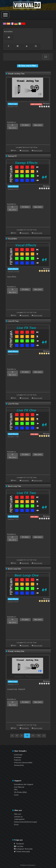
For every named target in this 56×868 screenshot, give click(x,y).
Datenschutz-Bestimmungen (26, 822)
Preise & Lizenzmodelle (23, 763)
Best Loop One (14, 569)
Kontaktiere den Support (24, 784)
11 (33, 736)
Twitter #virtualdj (22, 852)
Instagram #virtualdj (23, 849)
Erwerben (18, 757)
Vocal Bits (12, 239)
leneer (48, 103)
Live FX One (13, 404)
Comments (25, 150)
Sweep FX (12, 156)
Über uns (18, 814)
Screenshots (19, 765)
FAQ (16, 790)
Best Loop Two (14, 486)
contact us (18, 817)
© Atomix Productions (28, 865)
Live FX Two (13, 321)
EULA (16, 825)
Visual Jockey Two (16, 74)
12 (39, 736)
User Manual (19, 787)
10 (27, 736)
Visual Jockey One (16, 651)
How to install (38, 150)
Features (17, 760)
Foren (16, 795)
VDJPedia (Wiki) (20, 792)
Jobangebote (19, 819)
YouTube (19, 846)
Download (18, 755)
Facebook (19, 844)
